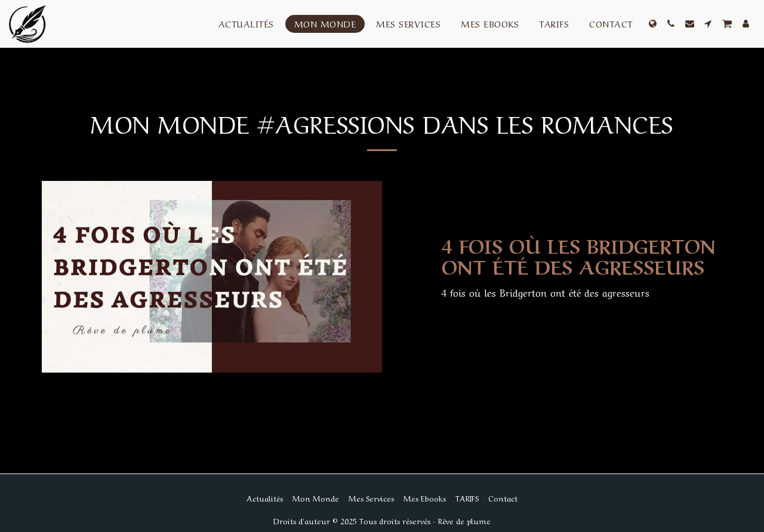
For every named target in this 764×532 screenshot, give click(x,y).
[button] (671, 24)
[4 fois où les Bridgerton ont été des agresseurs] (582, 255)
